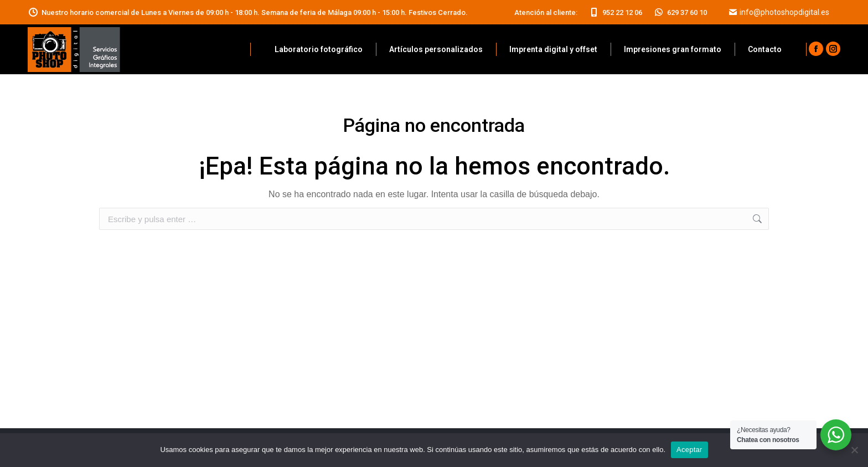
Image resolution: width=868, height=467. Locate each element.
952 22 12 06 (615, 12)
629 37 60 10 (680, 12)
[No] (854, 450)
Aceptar (689, 450)
